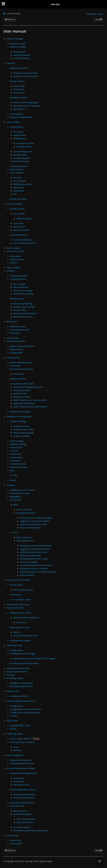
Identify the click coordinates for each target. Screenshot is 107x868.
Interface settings (18, 444)
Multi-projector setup (20, 627)
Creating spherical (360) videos (24, 663)
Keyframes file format (23, 384)
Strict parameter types (30, 528)
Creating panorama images (23, 653)
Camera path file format (21, 362)
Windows (17, 750)
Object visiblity (13, 268)
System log (18, 187)
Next (99, 20)
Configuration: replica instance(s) (25, 709)
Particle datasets (21, 287)
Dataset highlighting (23, 304)
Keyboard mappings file (21, 117)
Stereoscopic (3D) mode (18, 604)
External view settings (23, 433)
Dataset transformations (25, 313)
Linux (16, 747)
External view (13, 691)
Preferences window (23, 184)
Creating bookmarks (19, 330)
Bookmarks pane (21, 161)
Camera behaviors (19, 235)
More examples (27, 575)
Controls (11, 63)
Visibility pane (20, 138)
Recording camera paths (21, 369)
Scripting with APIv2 (26, 513)
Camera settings (14, 204)
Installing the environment (22, 490)
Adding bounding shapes (22, 683)
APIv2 (16, 505)
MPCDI (16, 632)
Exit (15, 194)
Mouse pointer (17, 259)
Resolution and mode (23, 429)
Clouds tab (18, 781)
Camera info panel (19, 166)
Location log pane (22, 158)
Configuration (16, 650)
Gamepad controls (19, 97)
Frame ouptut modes (23, 590)
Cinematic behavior (22, 240)
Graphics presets (21, 426)
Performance (16, 447)
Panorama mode (18, 464)
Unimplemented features (22, 763)
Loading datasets (18, 279)
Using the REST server (20, 725)
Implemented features (20, 760)
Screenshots (16, 454)
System (13, 480)
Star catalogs (19, 284)
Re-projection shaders (20, 640)
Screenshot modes (22, 600)
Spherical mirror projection (26, 618)
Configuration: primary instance (25, 712)
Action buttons (17, 173)
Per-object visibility (25, 143)
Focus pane (15, 256)
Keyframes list (20, 393)
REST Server (12, 721)
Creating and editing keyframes (28, 387)
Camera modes (17, 209)
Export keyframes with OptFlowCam (30, 407)
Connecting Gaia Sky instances (21, 701)
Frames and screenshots (18, 580)
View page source (95, 14)
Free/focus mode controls (25, 73)
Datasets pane (20, 155)
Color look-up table (25, 819)
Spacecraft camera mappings (27, 106)
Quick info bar (17, 169)
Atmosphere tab (21, 785)
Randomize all (20, 811)
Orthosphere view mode (18, 668)
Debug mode (16, 353)
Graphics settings (18, 421)
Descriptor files (17, 806)
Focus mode (19, 86)
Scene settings (17, 441)
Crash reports (16, 843)
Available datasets (22, 55)
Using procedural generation (24, 773)
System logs (12, 835)
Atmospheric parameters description (31, 830)
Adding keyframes (22, 390)
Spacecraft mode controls (25, 76)
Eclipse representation (17, 671)
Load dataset (19, 181)
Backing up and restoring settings (36, 518)
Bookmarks (12, 321)
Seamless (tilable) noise (24, 794)
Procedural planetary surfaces (21, 768)
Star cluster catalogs (23, 290)
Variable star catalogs (23, 294)
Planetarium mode (19, 467)
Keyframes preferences (24, 403)
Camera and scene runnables (34, 568)
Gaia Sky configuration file (25, 635)
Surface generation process (23, 789)
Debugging (15, 496)
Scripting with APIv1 (26, 541)
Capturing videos (15, 734)
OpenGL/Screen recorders (22, 742)
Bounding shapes (15, 678)
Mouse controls (17, 81)
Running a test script (20, 493)
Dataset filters (20, 310)
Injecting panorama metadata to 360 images (34, 658)
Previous (10, 20)
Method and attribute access (33, 524)
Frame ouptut (16, 585)
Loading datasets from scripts (34, 559)
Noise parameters (25, 822)
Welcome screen (18, 43)
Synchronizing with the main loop (36, 565)
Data (12, 470)
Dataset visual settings (24, 307)
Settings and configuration (19, 416)
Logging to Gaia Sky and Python (35, 521)
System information (16, 341)
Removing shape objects (21, 686)
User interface (13, 122)
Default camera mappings (25, 102)
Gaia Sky (55, 4)
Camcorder (15, 366)
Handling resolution (19, 696)
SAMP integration (15, 755)
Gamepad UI (19, 109)
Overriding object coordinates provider (38, 572)
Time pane (18, 132)
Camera (14, 263)
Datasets (11, 271)
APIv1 (16, 532)
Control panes (17, 127)
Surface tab (19, 778)
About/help (18, 191)
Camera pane (20, 135)
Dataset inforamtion (23, 317)
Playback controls (21, 397)
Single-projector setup (20, 613)
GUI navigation (17, 114)
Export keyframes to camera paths (30, 400)
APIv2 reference (24, 510)
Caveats (14, 716)
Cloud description (22, 827)
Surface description (22, 814)
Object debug (16, 349)
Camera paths (13, 357)
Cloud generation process (22, 803)
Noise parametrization (24, 798)
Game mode (19, 93)
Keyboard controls (19, 68)
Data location (19, 52)
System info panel (18, 199)
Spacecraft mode (21, 230)
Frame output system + (25, 739)
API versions (16, 500)
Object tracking (24, 218)
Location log (12, 338)
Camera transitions (29, 562)
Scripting (11, 485)
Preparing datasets (19, 276)
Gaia (15, 475)
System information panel (22, 346)
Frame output (16, 457)
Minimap (17, 178)
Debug (13, 729)
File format (15, 333)
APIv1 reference (24, 537)
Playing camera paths (20, 411)
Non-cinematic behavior (25, 243)
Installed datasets (22, 58)
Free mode (18, 89)
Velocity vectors (24, 147)
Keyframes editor (18, 379)
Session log (15, 840)
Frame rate (18, 374)
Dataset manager (15, 39)
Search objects (13, 248)
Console (10, 675)
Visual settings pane (23, 151)
